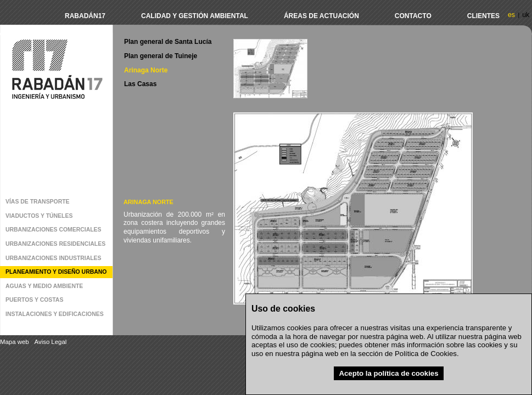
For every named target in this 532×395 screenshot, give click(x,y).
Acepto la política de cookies (388, 373)
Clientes (483, 16)
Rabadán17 (85, 16)
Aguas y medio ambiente (44, 286)
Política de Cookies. (427, 354)
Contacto (413, 16)
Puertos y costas (34, 300)
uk (526, 15)
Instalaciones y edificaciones (55, 314)
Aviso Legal (51, 342)
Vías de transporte (38, 202)
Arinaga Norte (146, 70)
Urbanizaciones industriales (54, 258)
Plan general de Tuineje (161, 56)
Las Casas (140, 84)
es (511, 15)
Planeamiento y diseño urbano (56, 272)
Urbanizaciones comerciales (54, 230)
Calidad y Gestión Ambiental (195, 16)
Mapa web (15, 342)
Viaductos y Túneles (39, 216)
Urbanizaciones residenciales (55, 244)
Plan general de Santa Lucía (168, 42)
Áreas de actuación (321, 16)
